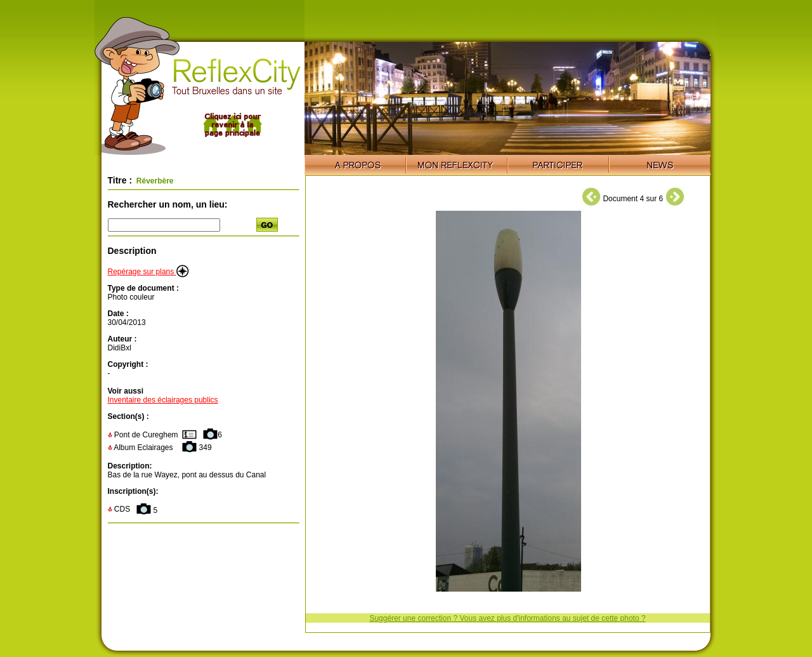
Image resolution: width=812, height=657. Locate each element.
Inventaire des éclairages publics (163, 400)
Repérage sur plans (148, 272)
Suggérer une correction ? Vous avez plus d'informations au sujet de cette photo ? (507, 618)
